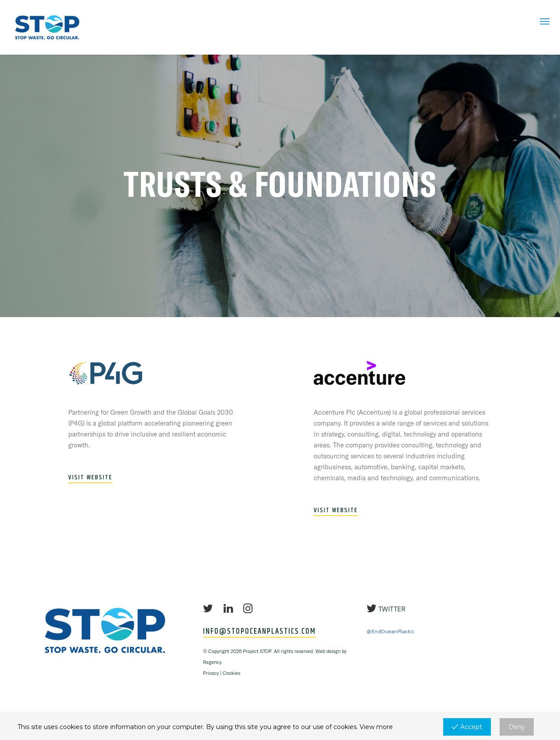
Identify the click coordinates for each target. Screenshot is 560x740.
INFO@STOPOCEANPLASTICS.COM (259, 632)
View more (376, 727)
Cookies (231, 673)
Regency (212, 662)
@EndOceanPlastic (390, 631)
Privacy (211, 673)
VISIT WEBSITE (90, 477)
